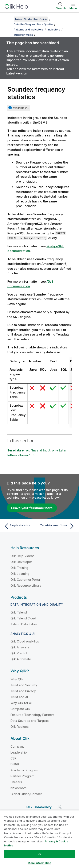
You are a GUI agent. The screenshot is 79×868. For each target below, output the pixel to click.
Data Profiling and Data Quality (33, 24)
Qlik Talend (19, 612)
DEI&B (15, 764)
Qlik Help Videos (23, 556)
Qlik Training (19, 568)
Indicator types (23, 35)
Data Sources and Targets (30, 721)
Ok (39, 854)
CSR (13, 758)
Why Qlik (17, 679)
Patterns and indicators (28, 29)
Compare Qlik (20, 709)
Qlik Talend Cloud (23, 618)
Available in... (21, 108)
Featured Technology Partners (33, 715)
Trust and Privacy (23, 691)
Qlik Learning (20, 574)
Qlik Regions (20, 727)
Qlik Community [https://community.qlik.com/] (39, 807)
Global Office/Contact (26, 794)
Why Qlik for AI (21, 703)
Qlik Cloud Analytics (25, 641)
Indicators (54, 29)
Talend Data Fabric (24, 624)
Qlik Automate (21, 659)
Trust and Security (24, 685)
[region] (39, 839)
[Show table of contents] (8, 19)
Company (17, 746)
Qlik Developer (21, 562)
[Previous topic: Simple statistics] (21, 526)
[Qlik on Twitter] (60, 807)
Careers (16, 782)
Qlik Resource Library (26, 585)
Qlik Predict (19, 653)
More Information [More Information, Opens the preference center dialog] (39, 863)
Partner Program (22, 776)
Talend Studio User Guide (31, 19)
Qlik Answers (20, 647)
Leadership (19, 752)
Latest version (17, 73)
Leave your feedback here (32, 508)
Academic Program (24, 770)
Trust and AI (19, 697)
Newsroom (19, 788)
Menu (73, 8)
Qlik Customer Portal (25, 580)
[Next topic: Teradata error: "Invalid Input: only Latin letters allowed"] (58, 526)
